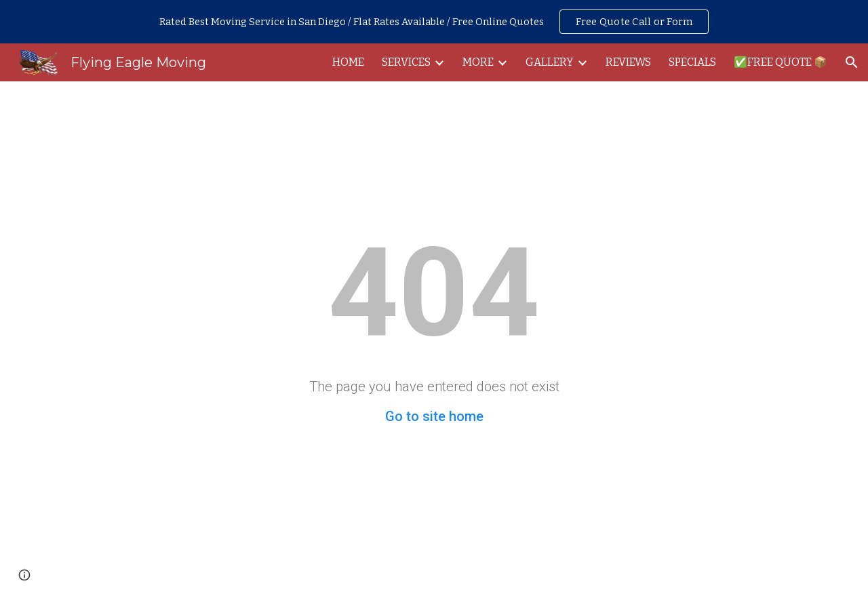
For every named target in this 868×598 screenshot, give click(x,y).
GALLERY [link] (550, 62)
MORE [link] (478, 62)
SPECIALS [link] (692, 62)
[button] (852, 62)
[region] (434, 22)
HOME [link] (348, 62)
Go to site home (434, 416)
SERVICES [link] (406, 62)
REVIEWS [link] (628, 62)
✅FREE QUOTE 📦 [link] (781, 62)
